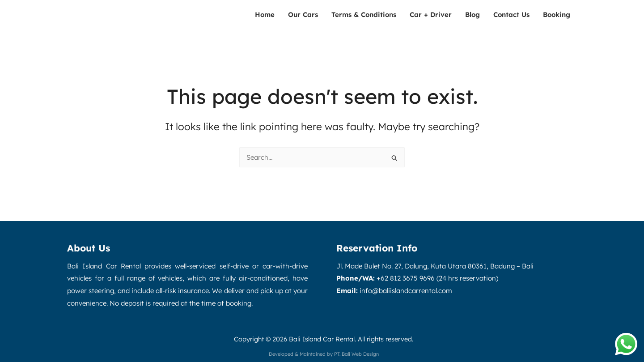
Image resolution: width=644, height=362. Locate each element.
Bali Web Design (360, 354)
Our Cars (303, 15)
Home (265, 15)
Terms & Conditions (364, 15)
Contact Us (511, 15)
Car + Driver (431, 15)
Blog (472, 15)
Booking (557, 15)
